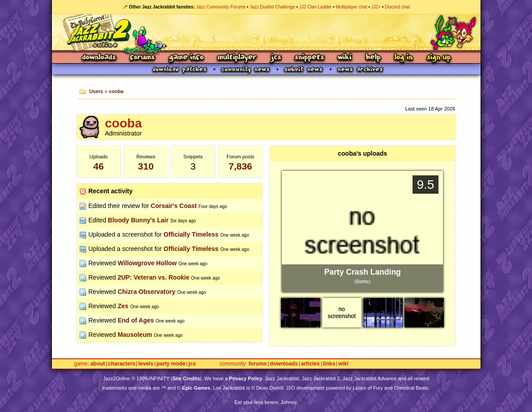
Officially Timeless (191, 234)
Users (96, 91)
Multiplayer (237, 58)
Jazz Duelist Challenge (272, 7)
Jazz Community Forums (221, 7)
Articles (311, 364)
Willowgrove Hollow (147, 263)
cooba (116, 91)
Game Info (186, 58)
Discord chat (397, 7)
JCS (276, 58)
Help (373, 58)
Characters (122, 364)
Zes (123, 306)
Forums (143, 58)
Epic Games (196, 388)
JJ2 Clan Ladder (316, 7)
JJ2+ (376, 7)
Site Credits (186, 378)
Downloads (100, 58)
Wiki (345, 58)
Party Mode (171, 364)
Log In (404, 58)
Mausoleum (135, 335)
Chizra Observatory (147, 292)
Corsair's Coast (174, 206)
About (98, 364)
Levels (146, 364)
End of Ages (136, 320)
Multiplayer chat (352, 7)
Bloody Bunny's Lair (138, 220)
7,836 (240, 166)
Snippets (310, 58)
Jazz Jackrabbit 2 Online (266, 32)
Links (329, 364)
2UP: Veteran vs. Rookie (153, 277)
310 (146, 166)
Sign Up (438, 58)
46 (99, 166)
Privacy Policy (246, 378)
